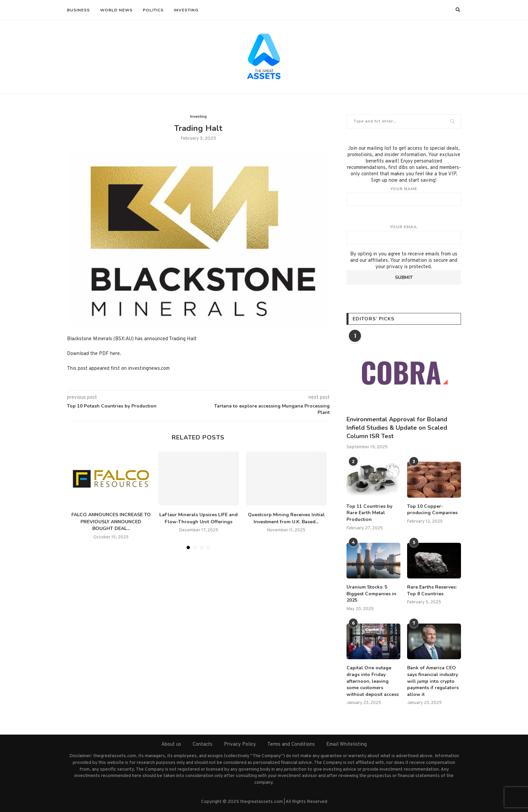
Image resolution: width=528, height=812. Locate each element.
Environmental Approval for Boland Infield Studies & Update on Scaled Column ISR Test (397, 428)
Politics (153, 10)
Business (78, 10)
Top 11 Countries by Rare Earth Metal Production (369, 513)
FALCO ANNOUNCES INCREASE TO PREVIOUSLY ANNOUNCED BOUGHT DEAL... (111, 522)
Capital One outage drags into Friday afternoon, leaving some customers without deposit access (373, 681)
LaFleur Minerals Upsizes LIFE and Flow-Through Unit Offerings (199, 518)
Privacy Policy (240, 745)
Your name (404, 196)
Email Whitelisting (346, 745)
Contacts (203, 745)
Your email (404, 234)
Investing (186, 10)
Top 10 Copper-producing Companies (432, 510)
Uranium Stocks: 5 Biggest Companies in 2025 (371, 594)
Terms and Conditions (291, 745)
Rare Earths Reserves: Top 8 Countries (432, 590)
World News (116, 10)
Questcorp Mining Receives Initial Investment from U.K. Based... (286, 518)
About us (171, 745)
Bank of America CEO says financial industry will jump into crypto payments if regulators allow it (433, 681)
